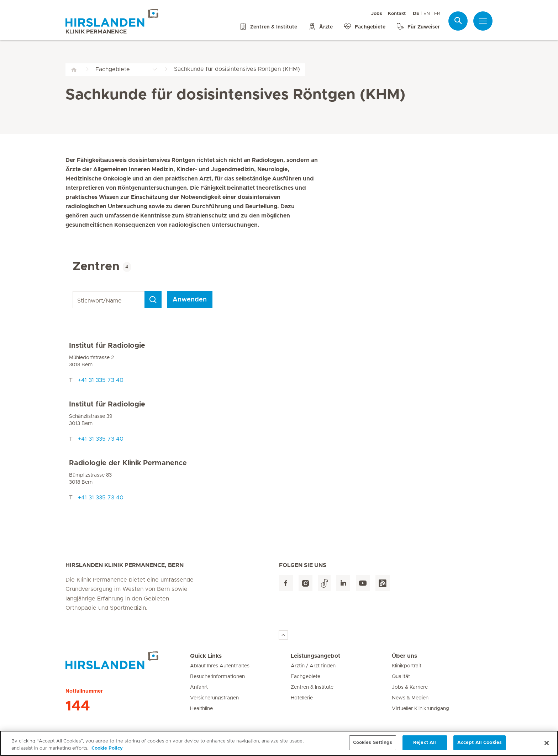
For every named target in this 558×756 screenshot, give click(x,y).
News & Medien (410, 698)
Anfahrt (199, 687)
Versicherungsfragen (214, 698)
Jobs (377, 14)
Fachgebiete (306, 677)
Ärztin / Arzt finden (313, 666)
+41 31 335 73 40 (101, 380)
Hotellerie (302, 698)
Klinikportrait (407, 666)
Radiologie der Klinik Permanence (128, 463)
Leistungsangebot (315, 656)
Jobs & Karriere (410, 687)
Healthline (201, 709)
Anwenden (190, 300)
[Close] (547, 747)
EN (427, 14)
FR (437, 14)
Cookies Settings (373, 747)
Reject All (425, 747)
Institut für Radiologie (107, 346)
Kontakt (397, 14)
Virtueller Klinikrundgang (420, 709)
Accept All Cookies (480, 747)
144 (78, 706)
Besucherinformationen (217, 677)
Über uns (404, 656)
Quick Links (206, 656)
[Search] (153, 300)
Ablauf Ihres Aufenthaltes (220, 666)
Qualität (401, 677)
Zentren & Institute (312, 687)
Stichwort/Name (74, 291)
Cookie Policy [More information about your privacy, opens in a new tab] (107, 753)
